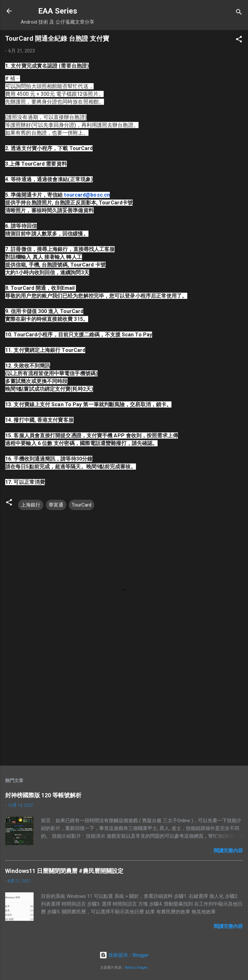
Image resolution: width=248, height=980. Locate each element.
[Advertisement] (124, 710)
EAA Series (58, 11)
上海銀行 (31, 505)
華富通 (56, 505)
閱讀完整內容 (228, 851)
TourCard (82, 505)
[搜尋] (239, 13)
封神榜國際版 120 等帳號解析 (43, 795)
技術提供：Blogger (124, 955)
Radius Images (136, 968)
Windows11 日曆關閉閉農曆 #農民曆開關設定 (64, 871)
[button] (239, 40)
